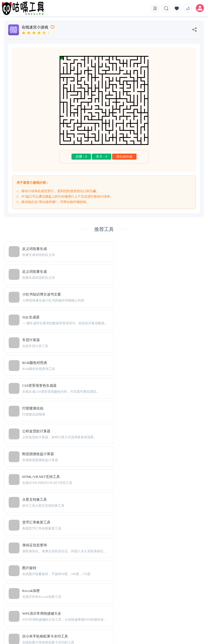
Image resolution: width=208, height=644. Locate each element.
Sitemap (45, 613)
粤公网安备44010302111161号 (179, 631)
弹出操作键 (124, 157)
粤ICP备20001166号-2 (136, 631)
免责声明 (61, 613)
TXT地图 (30, 613)
